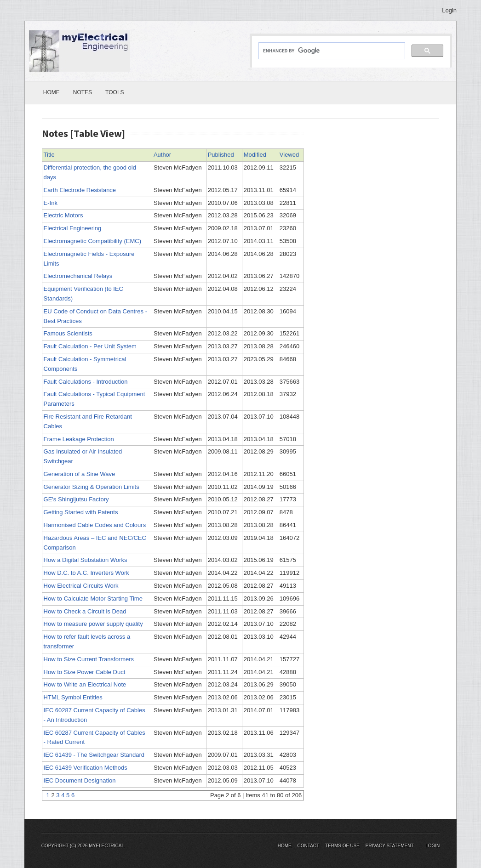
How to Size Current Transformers (89, 659)
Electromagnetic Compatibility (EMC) (92, 241)
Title (49, 155)
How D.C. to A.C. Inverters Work (86, 573)
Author (162, 155)
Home (52, 92)
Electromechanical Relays (78, 276)
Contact (309, 846)
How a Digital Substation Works (86, 560)
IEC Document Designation (80, 780)
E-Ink (51, 203)
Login (449, 10)
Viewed (289, 155)
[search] (331, 51)
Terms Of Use (342, 846)
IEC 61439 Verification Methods (86, 768)
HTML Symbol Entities (73, 697)
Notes (83, 92)
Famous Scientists (68, 333)
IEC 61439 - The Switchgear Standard (94, 755)
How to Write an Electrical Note (85, 684)
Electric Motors (63, 215)
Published (221, 155)
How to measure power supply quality (93, 624)
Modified (255, 155)
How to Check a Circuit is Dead (85, 611)
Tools (115, 92)
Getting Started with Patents (81, 512)
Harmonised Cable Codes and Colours (95, 525)
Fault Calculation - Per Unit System (90, 346)
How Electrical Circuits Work (81, 586)
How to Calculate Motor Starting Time (93, 599)
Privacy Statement (390, 846)
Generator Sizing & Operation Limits (92, 487)
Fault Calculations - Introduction (86, 382)
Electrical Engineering (73, 228)
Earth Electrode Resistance (80, 190)
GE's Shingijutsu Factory (76, 499)
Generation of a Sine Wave (80, 474)
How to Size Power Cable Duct (85, 672)
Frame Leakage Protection (79, 439)
